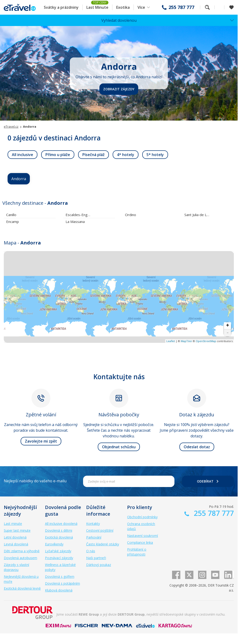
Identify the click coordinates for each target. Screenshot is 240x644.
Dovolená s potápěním (62, 583)
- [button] (228, 333)
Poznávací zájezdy (59, 558)
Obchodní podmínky (142, 517)
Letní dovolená (15, 537)
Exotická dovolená (59, 537)
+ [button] (228, 326)
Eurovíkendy (54, 544)
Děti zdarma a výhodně (22, 551)
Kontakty (93, 524)
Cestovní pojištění (100, 530)
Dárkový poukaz (99, 565)
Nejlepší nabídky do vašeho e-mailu (35, 481)
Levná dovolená (16, 544)
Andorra (19, 179)
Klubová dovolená (59, 590)
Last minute (13, 524)
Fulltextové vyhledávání (207, 7)
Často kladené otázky (103, 544)
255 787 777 (181, 7)
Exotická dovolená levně (22, 588)
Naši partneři (96, 558)
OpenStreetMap (206, 341)
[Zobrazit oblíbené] (231, 7)
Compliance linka (140, 542)
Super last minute (17, 530)
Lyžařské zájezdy (58, 551)
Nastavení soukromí (142, 536)
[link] (22, 155)
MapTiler (187, 341)
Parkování (94, 537)
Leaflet (171, 341)
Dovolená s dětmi (59, 530)
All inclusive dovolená (61, 524)
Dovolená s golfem (60, 577)
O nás (91, 551)
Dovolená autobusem (20, 558)
